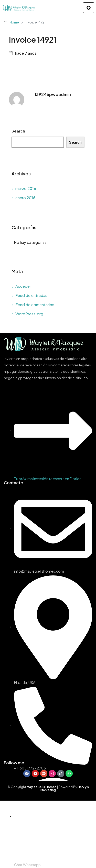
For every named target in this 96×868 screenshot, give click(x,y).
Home (14, 22)
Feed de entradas (31, 295)
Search (18, 131)
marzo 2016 (26, 188)
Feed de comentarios (35, 304)
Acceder (23, 286)
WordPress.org (29, 314)
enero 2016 (25, 197)
